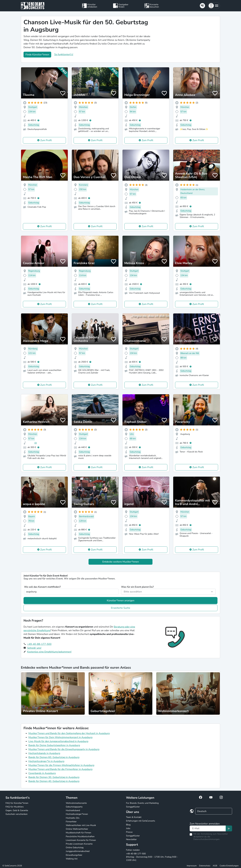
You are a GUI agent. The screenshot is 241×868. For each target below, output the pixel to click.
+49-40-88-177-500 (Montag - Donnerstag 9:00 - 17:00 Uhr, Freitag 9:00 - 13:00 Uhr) (152, 857)
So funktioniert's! (64, 54)
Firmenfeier (71, 822)
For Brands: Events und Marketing (142, 803)
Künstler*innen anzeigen (121, 601)
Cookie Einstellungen (229, 866)
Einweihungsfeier (74, 855)
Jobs (128, 828)
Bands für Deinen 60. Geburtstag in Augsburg (54, 757)
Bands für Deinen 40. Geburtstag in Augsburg (54, 781)
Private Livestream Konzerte (79, 844)
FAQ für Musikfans (15, 807)
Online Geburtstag (75, 848)
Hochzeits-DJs (73, 818)
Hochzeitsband (73, 810)
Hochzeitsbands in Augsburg (44, 753)
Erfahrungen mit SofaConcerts (141, 821)
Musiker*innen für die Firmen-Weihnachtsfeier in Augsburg (61, 765)
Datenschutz (205, 866)
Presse (129, 832)
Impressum (192, 866)
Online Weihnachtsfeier (77, 829)
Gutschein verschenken (17, 814)
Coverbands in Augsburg (42, 773)
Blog (128, 825)
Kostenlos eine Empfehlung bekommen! (49, 652)
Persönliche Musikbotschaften (80, 836)
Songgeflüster (133, 807)
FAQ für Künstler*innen (17, 803)
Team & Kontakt (134, 817)
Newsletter (131, 839)
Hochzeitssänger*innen (77, 814)
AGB (215, 866)
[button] (214, 6)
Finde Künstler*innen (37, 55)
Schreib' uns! (34, 648)
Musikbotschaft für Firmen (78, 833)
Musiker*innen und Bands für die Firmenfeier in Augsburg (60, 769)
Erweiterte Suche (121, 608)
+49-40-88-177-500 (39, 644)
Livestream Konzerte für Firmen (81, 840)
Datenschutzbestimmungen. (207, 839)
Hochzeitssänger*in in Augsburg (46, 761)
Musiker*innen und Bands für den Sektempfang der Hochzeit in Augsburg (69, 733)
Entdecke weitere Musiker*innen (121, 562)
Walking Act (72, 859)
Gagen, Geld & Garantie (17, 810)
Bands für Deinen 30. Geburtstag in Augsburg (54, 777)
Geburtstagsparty (74, 807)
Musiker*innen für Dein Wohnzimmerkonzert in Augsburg (60, 737)
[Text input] (208, 828)
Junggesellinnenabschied (78, 851)
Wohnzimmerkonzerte (76, 803)
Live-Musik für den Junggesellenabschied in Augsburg (58, 741)
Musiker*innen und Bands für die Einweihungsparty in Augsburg (64, 749)
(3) (36, 443)
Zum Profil (46, 140)
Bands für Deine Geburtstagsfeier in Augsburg (54, 745)
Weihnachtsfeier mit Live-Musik (81, 825)
